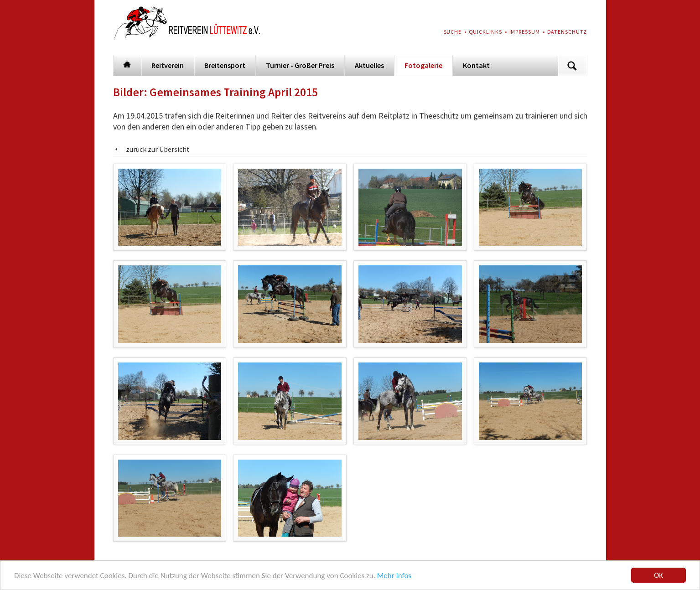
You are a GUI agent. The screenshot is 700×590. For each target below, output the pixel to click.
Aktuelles (369, 65)
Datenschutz (567, 32)
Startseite (127, 64)
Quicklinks (486, 32)
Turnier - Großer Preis (300, 65)
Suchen (572, 65)
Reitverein (168, 65)
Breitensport (225, 65)
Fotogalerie (423, 65)
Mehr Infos (394, 577)
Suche (453, 32)
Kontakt (476, 65)
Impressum (525, 32)
